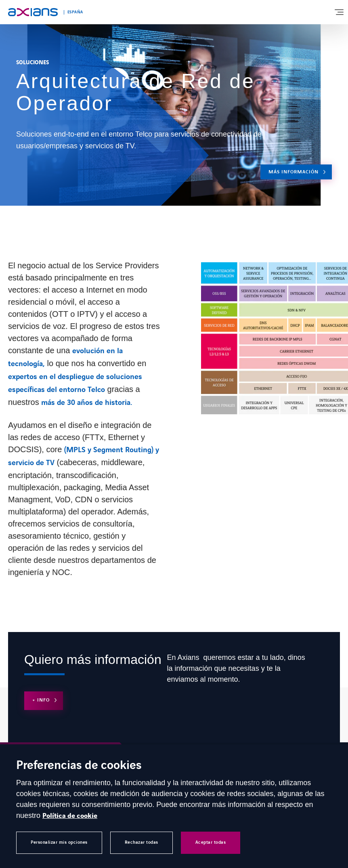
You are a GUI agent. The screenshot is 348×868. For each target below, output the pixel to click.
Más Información (293, 172)
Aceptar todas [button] (211, 842)
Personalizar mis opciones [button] (59, 842)
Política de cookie (70, 816)
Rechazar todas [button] (142, 842)
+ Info (41, 700)
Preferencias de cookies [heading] (79, 766)
